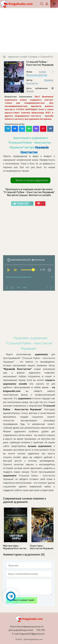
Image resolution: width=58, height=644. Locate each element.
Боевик (43, 72)
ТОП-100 (41, 630)
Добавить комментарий (22, 600)
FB (15, 129)
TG (8, 129)
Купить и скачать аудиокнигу (32, 180)
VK (50, 129)
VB (36, 129)
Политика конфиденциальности (27, 627)
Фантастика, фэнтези (37, 75)
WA (29, 129)
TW (22, 129)
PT (43, 129)
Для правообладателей (21, 630)
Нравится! (23, 204)
